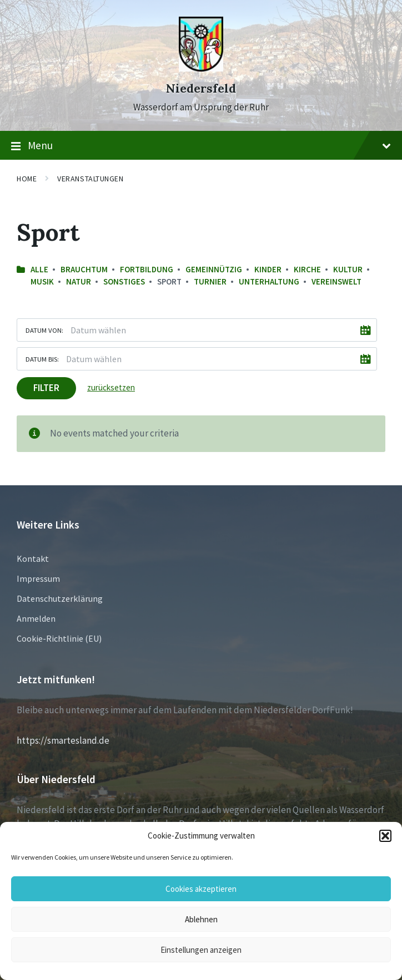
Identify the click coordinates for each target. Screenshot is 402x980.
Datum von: (44, 330)
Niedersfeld (201, 88)
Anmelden (36, 618)
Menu (201, 146)
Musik (42, 281)
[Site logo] (201, 68)
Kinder (268, 269)
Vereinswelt (336, 281)
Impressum (38, 578)
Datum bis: (42, 359)
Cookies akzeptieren (201, 889)
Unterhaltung (269, 281)
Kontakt (33, 558)
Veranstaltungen (90, 179)
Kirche (307, 269)
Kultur (348, 269)
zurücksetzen (111, 387)
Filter (46, 388)
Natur (79, 281)
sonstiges (124, 281)
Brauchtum (84, 269)
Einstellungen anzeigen (201, 950)
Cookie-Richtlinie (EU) (59, 638)
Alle (39, 269)
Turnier (210, 281)
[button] (385, 836)
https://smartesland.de (63, 740)
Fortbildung (147, 269)
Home (27, 179)
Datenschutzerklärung (60, 598)
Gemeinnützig (214, 269)
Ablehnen (201, 919)
